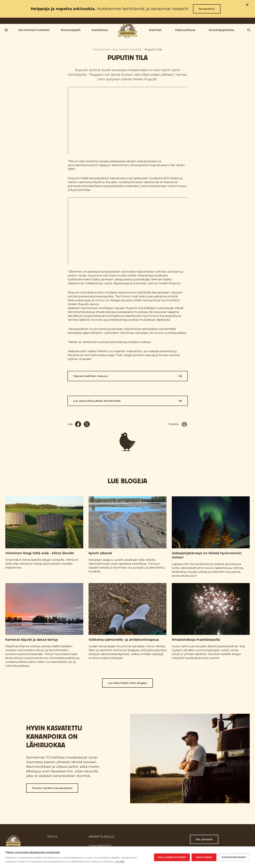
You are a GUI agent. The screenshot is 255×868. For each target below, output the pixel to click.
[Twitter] (87, 424)
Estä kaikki (204, 857)
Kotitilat (155, 30)
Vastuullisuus (185, 30)
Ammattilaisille (102, 837)
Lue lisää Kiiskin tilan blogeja (127, 683)
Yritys (52, 837)
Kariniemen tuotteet (34, 30)
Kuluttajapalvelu (222, 30)
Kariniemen (101, 49)
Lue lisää (120, 862)
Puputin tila (153, 49)
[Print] (184, 424)
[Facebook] (78, 424)
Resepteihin (207, 9)
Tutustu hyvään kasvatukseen (52, 788)
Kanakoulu (100, 30)
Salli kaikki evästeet (172, 857)
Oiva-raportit (100, 846)
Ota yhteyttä (204, 839)
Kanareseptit (71, 30)
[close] (247, 5)
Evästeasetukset (234, 857)
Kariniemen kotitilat (127, 49)
